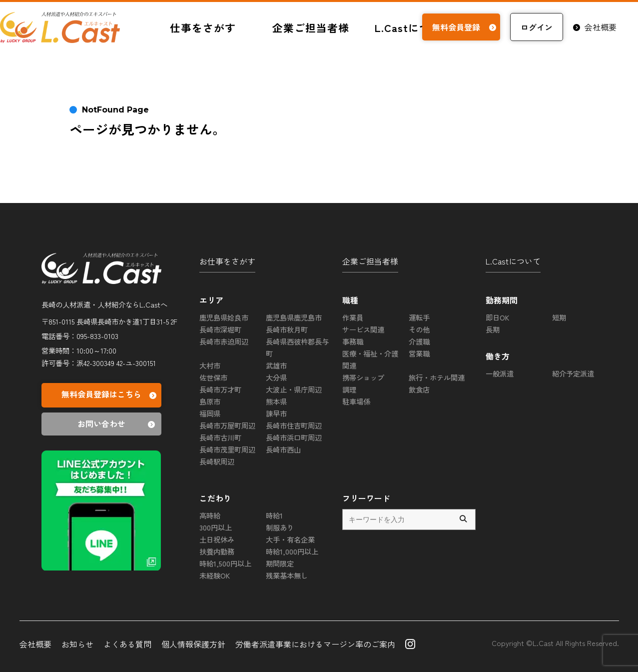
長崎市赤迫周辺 (224, 341)
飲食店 (419, 389)
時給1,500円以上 (225, 563)
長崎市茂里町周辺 (227, 449)
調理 (349, 389)
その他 (419, 329)
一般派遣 (500, 373)
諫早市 (276, 413)
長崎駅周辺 (217, 461)
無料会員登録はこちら (110, 395)
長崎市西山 (283, 449)
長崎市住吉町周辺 (294, 425)
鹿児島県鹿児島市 (294, 317)
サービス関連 (363, 329)
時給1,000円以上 (292, 551)
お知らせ (77, 644)
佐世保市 (213, 377)
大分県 (276, 377)
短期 (559, 317)
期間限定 (280, 563)
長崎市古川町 (220, 437)
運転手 (419, 317)
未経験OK (215, 575)
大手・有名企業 (290, 539)
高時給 (210, 515)
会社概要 (595, 27)
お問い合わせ (118, 424)
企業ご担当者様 (311, 27)
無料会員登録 (465, 27)
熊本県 (276, 401)
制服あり (280, 527)
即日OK (497, 317)
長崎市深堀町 (220, 329)
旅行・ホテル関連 (437, 377)
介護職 (419, 341)
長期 (493, 329)
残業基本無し (287, 575)
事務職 (353, 341)
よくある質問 (127, 644)
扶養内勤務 (217, 551)
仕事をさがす (203, 27)
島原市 (210, 401)
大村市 (210, 365)
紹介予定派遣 (573, 373)
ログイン (537, 27)
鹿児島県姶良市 (224, 317)
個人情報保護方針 (193, 644)
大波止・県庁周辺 (294, 389)
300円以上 (216, 527)
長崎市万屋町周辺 (227, 425)
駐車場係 (356, 401)
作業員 (353, 317)
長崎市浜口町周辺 (294, 437)
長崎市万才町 (220, 389)
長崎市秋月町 (287, 329)
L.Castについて (513, 261)
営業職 (419, 353)
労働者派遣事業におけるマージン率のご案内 (315, 644)
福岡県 (210, 413)
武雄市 (276, 365)
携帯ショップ (363, 377)
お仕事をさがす (227, 261)
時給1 (274, 515)
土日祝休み (217, 539)
